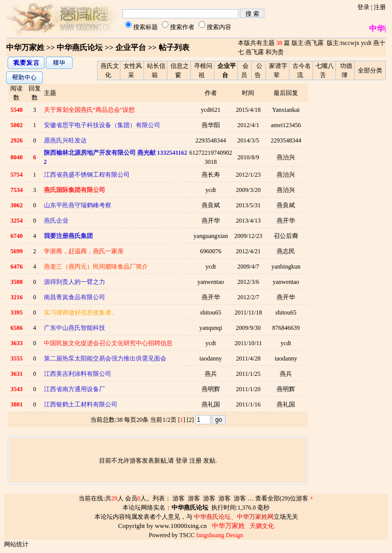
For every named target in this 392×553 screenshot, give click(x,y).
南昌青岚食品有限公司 (75, 297)
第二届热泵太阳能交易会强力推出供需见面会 (105, 358)
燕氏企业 (56, 221)
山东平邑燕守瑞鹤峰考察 (78, 205)
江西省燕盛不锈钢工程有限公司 (87, 175)
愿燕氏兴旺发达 (65, 140)
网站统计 (16, 544)
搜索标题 (145, 27)
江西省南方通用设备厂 (75, 389)
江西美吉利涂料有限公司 (78, 374)
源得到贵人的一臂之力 (75, 282)
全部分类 (370, 70)
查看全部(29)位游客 (284, 498)
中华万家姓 (25, 47)
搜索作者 (182, 27)
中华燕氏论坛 (80, 47)
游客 (179, 498)
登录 (363, 7)
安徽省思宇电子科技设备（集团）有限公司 (102, 125)
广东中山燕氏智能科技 (75, 328)
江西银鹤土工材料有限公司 (81, 404)
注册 (380, 7)
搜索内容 (219, 27)
